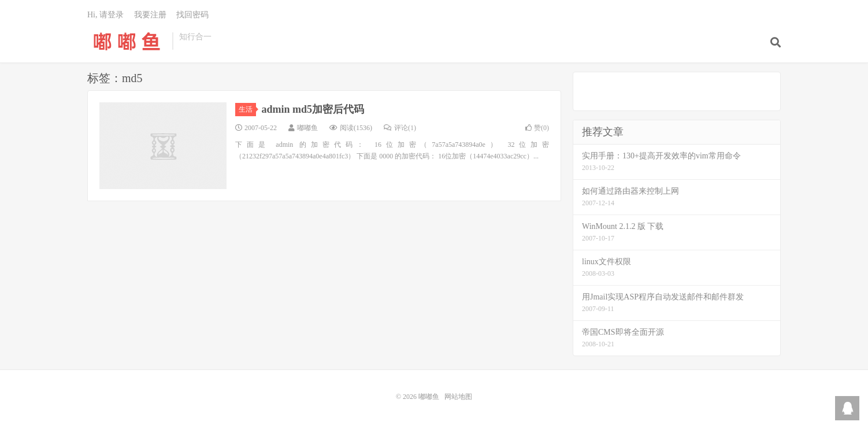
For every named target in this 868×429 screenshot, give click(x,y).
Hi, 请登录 (105, 15)
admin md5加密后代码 (313, 109)
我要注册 (150, 15)
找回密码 (192, 15)
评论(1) (400, 128)
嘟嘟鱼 (127, 41)
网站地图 (458, 397)
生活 (247, 109)
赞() (537, 128)
